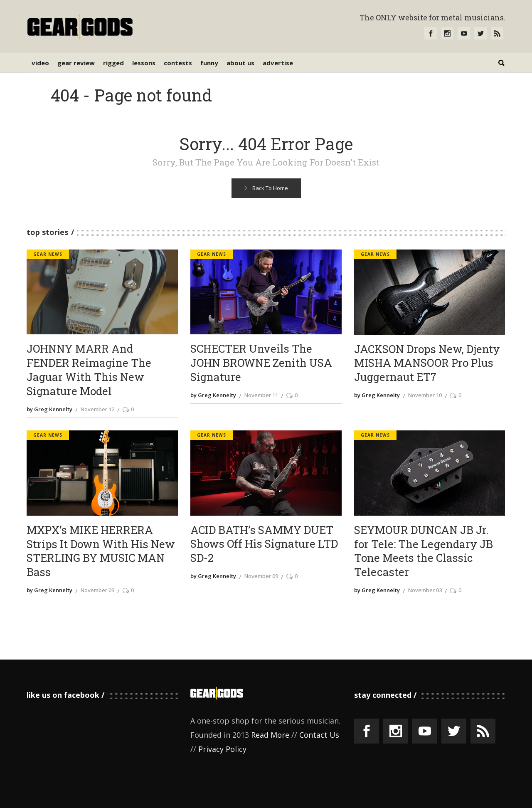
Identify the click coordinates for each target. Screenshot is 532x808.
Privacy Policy (222, 749)
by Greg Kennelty (49, 409)
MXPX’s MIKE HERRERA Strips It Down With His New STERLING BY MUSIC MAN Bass (101, 551)
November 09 (97, 590)
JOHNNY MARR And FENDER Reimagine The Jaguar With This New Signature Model (89, 370)
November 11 (261, 395)
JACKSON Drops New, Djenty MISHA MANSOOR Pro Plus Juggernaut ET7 (427, 363)
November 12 (97, 409)
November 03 (425, 590)
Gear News (48, 254)
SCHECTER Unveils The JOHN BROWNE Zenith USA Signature (261, 363)
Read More (270, 735)
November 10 (425, 395)
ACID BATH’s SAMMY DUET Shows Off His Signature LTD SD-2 (264, 544)
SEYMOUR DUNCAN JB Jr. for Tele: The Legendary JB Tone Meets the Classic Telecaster (424, 551)
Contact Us (319, 735)
